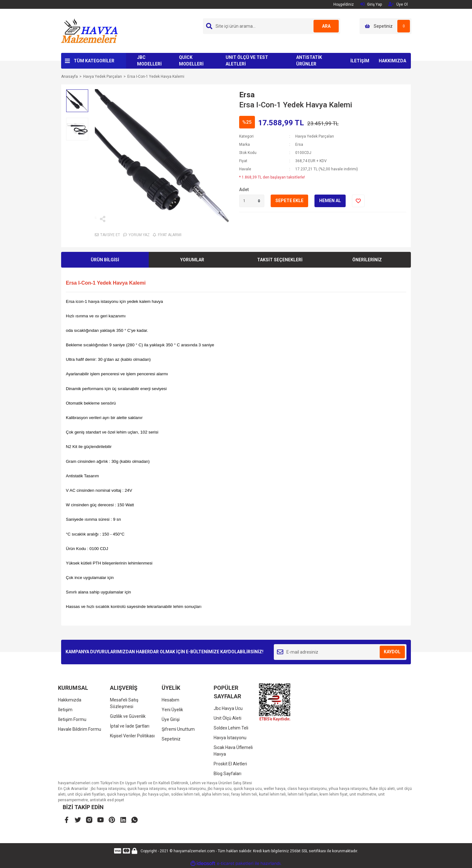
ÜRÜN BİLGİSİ (105, 260)
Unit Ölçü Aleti (227, 718)
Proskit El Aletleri (230, 764)
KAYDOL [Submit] (392, 652)
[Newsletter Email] (340, 652)
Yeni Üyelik (172, 710)
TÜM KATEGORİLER (94, 61)
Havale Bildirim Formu (80, 729)
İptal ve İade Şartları (130, 726)
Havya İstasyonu (230, 738)
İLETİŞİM (360, 61)
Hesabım (170, 700)
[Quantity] (252, 201)
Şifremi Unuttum (178, 729)
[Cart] (386, 26)
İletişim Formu (72, 719)
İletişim (65, 710)
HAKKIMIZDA (392, 61)
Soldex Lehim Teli (231, 728)
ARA (326, 26)
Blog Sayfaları (227, 774)
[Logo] (89, 31)
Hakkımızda (70, 700)
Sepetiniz (171, 739)
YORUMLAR (192, 260)
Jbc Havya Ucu (228, 708)
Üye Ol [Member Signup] (398, 4)
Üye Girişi (171, 719)
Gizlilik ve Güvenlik (128, 716)
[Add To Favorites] (358, 201)
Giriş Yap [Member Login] (371, 4)
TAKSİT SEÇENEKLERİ (280, 260)
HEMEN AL (330, 201)
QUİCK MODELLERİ (191, 61)
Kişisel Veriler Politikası (132, 736)
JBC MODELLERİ (149, 61)
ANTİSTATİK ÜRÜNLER (309, 61)
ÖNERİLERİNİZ (367, 260)
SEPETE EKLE (289, 201)
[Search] (272, 26)
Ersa (247, 95)
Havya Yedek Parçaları (315, 136)
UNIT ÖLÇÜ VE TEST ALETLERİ (247, 61)
